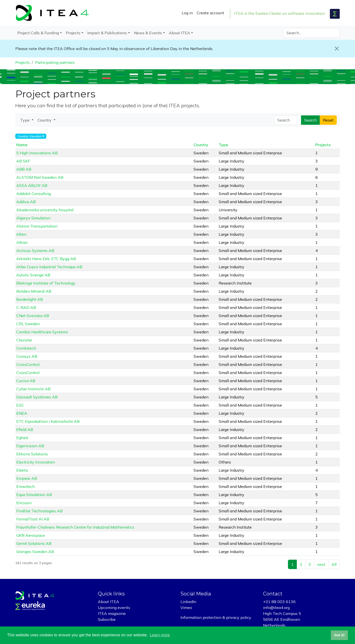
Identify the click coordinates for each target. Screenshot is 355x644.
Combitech (26, 348)
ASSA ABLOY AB (32, 185)
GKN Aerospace (31, 535)
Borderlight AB (30, 299)
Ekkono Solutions (32, 454)
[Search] (311, 33)
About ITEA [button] (179, 33)
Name (22, 145)
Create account (210, 13)
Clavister (24, 340)
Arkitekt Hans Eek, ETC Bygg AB (46, 259)
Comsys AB (27, 356)
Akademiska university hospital (45, 210)
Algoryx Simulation (33, 218)
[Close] (337, 49)
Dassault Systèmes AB (37, 397)
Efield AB (25, 429)
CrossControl (28, 364)
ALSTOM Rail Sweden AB (40, 177)
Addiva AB (26, 202)
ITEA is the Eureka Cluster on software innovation (280, 13)
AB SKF (23, 161)
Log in (187, 13)
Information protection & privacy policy (216, 617)
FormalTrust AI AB (33, 519)
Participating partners (55, 62)
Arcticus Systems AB (35, 250)
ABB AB (24, 169)
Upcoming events (114, 608)
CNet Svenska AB (33, 316)
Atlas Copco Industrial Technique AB (49, 267)
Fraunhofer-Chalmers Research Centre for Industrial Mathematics (75, 527)
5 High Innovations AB (37, 153)
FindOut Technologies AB (39, 511)
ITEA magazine (112, 613)
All (334, 564)
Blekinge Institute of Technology (46, 283)
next (321, 564)
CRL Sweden (28, 324)
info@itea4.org (276, 608)
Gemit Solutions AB (34, 543)
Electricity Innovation (36, 462)
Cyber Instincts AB (33, 389)
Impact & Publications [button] (107, 33)
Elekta (22, 470)
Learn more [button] (160, 635)
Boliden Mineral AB (34, 291)
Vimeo (186, 608)
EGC (20, 405)
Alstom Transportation (37, 226)
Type (223, 145)
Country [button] (45, 120)
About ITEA (108, 602)
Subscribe (107, 619)
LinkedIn (188, 602)
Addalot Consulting (34, 194)
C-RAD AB (26, 307)
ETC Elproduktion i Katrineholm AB (48, 421)
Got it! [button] (339, 635)
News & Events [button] (148, 33)
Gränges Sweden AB (35, 552)
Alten (21, 234)
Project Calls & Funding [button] (38, 33)
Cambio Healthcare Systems (42, 332)
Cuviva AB (26, 381)
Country (201, 145)
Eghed (22, 438)
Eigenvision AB (30, 446)
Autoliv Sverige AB (33, 275)
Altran (22, 242)
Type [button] (25, 120)
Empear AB (27, 478)
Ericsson (24, 503)
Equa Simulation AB (34, 495)
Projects (23, 62)
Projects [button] (73, 33)
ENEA (22, 413)
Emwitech (26, 486)
